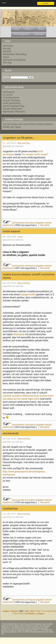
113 (53, 611)
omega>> (41, 613)
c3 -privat (8, 94)
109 (32, 611)
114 (14, 613)
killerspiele (19, 334)
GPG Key (7, 62)
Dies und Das (24, 143)
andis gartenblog (12, 103)
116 (25, 613)
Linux (20, 236)
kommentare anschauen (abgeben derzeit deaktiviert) (27, 224)
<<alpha (6, 611)
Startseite (8, 46)
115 (20, 613)
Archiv (6, 57)
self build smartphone (14, 60)
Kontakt (7, 48)
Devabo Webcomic (13, 108)
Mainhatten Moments (14, 111)
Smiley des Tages (12, 127)
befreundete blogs (13, 87)
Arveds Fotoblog (11, 100)
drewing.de (9, 92)
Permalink (45, 225)
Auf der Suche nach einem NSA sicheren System (28, 124)
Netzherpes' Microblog (15, 54)
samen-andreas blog (13, 106)
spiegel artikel (28, 294)
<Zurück (14, 611)
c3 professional (11, 97)
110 (37, 611)
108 (26, 611)
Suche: (7, 70)
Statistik (7, 51)
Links (6, 41)
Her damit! (46, 3)
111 (42, 611)
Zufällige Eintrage (13, 119)
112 (47, 611)
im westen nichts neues (35, 154)
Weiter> (32, 613)
